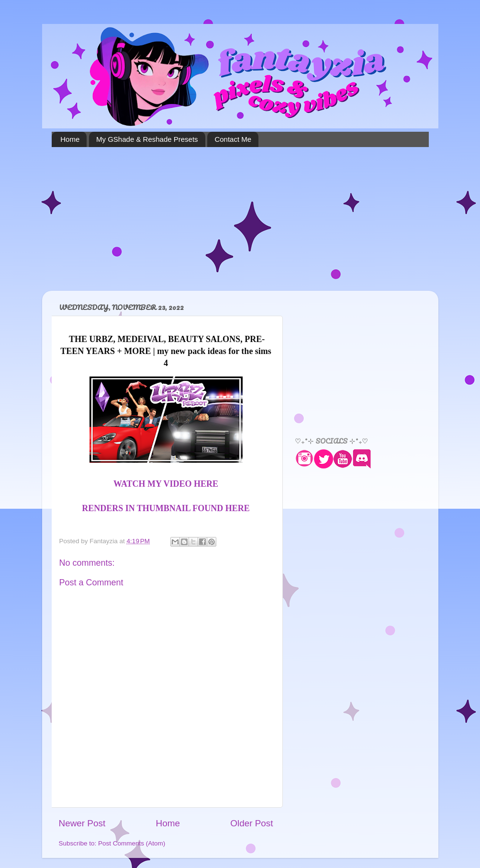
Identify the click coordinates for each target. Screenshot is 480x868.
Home (70, 139)
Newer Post (82, 823)
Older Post (251, 823)
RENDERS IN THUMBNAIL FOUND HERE (166, 508)
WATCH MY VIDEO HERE (166, 484)
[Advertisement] (240, 219)
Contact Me (233, 139)
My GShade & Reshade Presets (147, 139)
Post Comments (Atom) (132, 843)
